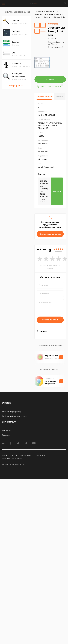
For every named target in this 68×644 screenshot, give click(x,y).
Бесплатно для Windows (56, 43)
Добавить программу (12, 411)
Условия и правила (24, 455)
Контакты (6, 430)
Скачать (50, 79)
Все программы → (17, 86)
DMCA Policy (7, 455)
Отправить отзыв (50, 320)
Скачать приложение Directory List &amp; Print (44, 189)
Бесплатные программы (45, 12)
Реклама (6, 435)
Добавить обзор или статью (15, 416)
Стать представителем (50, 234)
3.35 (52, 39)
